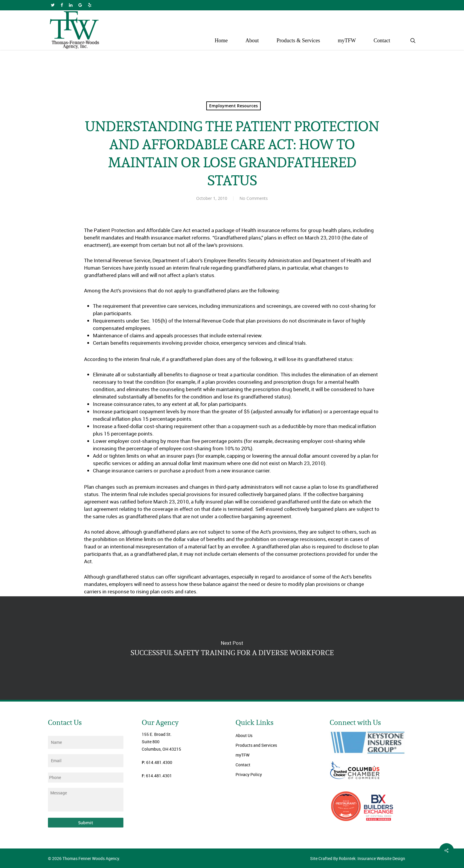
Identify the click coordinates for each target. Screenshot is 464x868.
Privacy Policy (249, 774)
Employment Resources (233, 106)
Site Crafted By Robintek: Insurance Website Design (358, 858)
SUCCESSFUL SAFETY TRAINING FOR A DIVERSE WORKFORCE (232, 648)
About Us (244, 735)
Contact (243, 765)
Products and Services (256, 745)
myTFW (243, 755)
